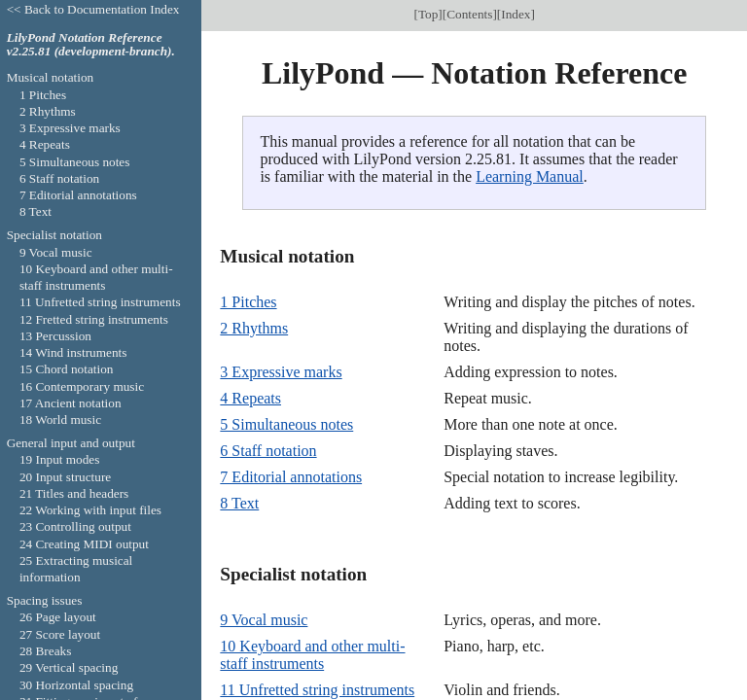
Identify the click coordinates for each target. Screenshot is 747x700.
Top (428, 14)
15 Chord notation (67, 369)
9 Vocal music (264, 620)
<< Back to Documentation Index (93, 9)
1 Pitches (248, 302)
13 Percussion (55, 336)
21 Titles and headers (74, 493)
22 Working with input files (90, 510)
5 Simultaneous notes (286, 424)
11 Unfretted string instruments (317, 690)
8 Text (239, 503)
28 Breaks (45, 651)
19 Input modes (60, 459)
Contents (469, 14)
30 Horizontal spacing (76, 685)
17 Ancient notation (71, 403)
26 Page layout (58, 617)
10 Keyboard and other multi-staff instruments (312, 655)
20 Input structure (65, 477)
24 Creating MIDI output (84, 544)
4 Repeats (250, 398)
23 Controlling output (75, 526)
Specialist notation (54, 235)
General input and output (71, 443)
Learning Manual (530, 176)
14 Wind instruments (73, 352)
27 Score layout (60, 634)
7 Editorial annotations (291, 477)
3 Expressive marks (281, 372)
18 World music (60, 420)
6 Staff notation (268, 451)
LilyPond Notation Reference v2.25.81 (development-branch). (91, 45)
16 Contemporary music (82, 386)
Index (516, 14)
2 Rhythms (254, 328)
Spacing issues (45, 600)
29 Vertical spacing (69, 667)
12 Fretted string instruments (94, 319)
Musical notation (51, 77)
